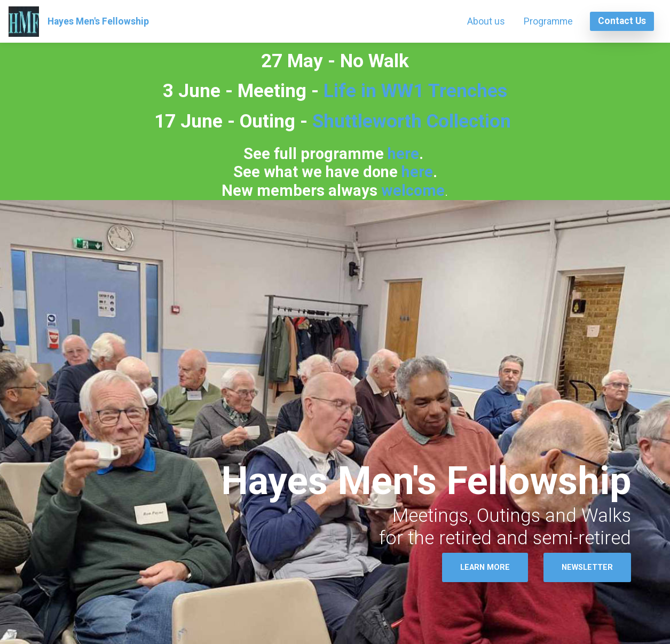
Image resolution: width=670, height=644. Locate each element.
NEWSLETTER (587, 567)
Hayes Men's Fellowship (98, 21)
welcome (413, 190)
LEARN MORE (485, 567)
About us (486, 21)
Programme (548, 21)
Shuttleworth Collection (412, 121)
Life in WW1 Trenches (413, 91)
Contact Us (622, 21)
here (403, 154)
